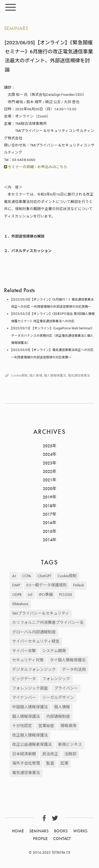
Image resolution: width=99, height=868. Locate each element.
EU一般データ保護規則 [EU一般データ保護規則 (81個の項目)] (47, 585)
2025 (48, 446)
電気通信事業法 (79, 376)
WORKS (80, 831)
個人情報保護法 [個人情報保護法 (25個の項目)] (26, 717)
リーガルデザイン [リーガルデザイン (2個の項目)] (58, 698)
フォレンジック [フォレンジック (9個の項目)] (56, 679)
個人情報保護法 (55, 376)
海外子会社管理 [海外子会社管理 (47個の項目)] (26, 764)
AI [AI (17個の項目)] (14, 576)
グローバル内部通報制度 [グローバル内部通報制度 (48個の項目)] (34, 632)
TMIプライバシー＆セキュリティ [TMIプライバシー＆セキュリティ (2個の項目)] (41, 614)
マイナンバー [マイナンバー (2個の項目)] (24, 698)
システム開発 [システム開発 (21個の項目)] (54, 651)
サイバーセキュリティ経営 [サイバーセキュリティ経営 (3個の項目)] (36, 642)
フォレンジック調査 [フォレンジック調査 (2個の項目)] (30, 689)
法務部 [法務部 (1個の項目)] (70, 754)
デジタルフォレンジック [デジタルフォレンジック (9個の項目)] (34, 670)
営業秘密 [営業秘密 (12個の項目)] (46, 726)
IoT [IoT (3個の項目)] (30, 595)
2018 (48, 506)
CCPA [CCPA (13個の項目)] (27, 576)
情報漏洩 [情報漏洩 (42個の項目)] (68, 726)
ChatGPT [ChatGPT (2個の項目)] (44, 576)
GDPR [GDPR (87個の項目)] (17, 595)
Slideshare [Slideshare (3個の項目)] (20, 604)
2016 (48, 523)
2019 (48, 497)
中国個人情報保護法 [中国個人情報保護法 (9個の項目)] (30, 707)
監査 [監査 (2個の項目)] (50, 764)
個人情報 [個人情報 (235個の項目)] (62, 707)
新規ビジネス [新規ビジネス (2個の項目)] (70, 745)
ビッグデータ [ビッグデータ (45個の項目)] (24, 679)
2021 (48, 480)
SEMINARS (16, 29)
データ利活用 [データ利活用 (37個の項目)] (74, 670)
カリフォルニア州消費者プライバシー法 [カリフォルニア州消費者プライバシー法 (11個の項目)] (48, 623)
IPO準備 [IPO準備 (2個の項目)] (46, 595)
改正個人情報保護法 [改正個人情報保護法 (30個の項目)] (30, 736)
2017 (48, 515)
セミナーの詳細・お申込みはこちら (36, 167)
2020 (48, 489)
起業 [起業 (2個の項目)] (64, 764)
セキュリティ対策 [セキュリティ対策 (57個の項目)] (28, 660)
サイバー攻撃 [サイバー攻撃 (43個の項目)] (24, 651)
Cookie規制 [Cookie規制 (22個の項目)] (67, 576)
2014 (48, 540)
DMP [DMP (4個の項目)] (16, 585)
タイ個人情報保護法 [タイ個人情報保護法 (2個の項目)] (68, 660)
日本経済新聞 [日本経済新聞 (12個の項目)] (24, 754)
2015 (48, 532)
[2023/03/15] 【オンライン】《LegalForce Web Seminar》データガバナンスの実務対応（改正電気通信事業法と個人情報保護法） (53, 336)
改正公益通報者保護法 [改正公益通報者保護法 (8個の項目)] (32, 745)
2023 (48, 463)
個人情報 (36, 376)
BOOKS (61, 831)
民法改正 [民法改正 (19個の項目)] (50, 754)
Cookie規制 (19, 376)
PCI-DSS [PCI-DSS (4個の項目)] (66, 595)
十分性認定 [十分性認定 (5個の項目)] (22, 726)
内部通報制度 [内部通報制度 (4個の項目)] (58, 717)
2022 (48, 472)
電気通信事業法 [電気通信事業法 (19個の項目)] (26, 773)
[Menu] (11, 7)
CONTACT (62, 839)
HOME (18, 831)
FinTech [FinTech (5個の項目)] (79, 585)
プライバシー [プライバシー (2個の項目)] (66, 689)
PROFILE (40, 839)
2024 (48, 455)
